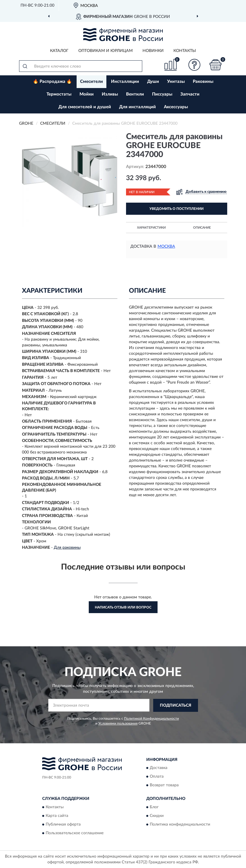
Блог (154, 807)
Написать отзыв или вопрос (123, 607)
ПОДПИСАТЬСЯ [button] (176, 705)
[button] (194, 65)
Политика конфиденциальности (180, 824)
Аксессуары (176, 107)
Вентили (135, 94)
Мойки (87, 94)
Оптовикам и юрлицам (106, 51)
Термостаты (59, 94)
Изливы (110, 94)
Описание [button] (202, 228)
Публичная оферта (63, 824)
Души (153, 82)
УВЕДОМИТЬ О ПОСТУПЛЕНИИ (176, 209)
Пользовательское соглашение (75, 833)
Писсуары (162, 94)
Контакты (185, 51)
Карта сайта (57, 816)
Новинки (153, 51)
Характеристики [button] (151, 228)
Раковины (203, 82)
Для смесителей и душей (85, 107)
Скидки (157, 816)
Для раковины (67, 548)
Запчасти (190, 94)
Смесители (91, 82)
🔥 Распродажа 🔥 (52, 82)
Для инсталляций (137, 107)
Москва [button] (166, 247)
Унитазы (176, 82)
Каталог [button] (59, 51)
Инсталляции (125, 82)
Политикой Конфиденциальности (151, 718)
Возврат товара (164, 785)
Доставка (159, 768)
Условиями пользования (118, 723)
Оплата (157, 777)
